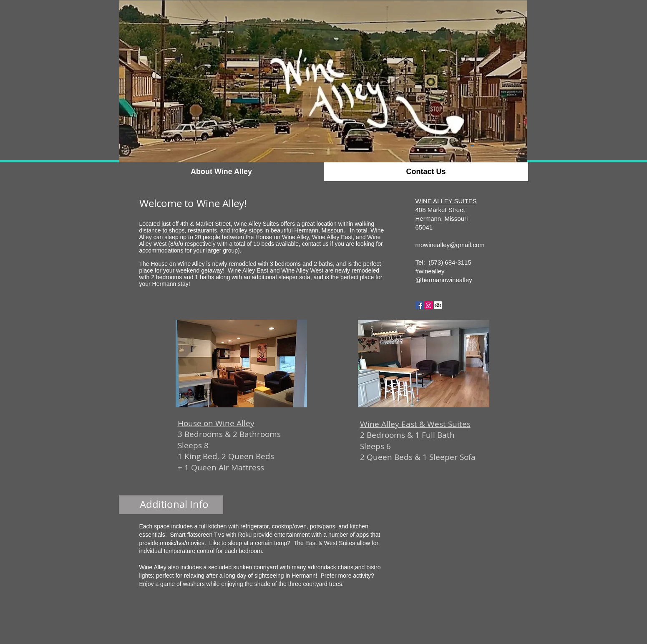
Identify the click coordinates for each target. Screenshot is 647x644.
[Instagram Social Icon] (429, 305)
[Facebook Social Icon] (419, 305)
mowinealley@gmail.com (450, 245)
